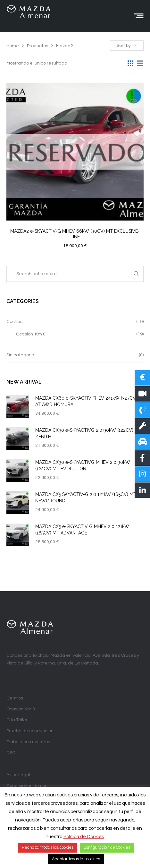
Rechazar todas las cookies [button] (48, 847)
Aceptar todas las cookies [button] (76, 859)
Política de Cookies (84, 837)
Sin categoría (20, 355)
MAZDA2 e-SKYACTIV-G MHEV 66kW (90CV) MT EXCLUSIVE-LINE (75, 234)
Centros (15, 698)
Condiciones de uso (27, 786)
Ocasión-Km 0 (31, 334)
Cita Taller (17, 720)
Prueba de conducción (30, 731)
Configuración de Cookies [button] (107, 847)
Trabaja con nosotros (28, 742)
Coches (14, 322)
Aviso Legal (18, 775)
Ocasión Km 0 (21, 709)
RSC (11, 753)
